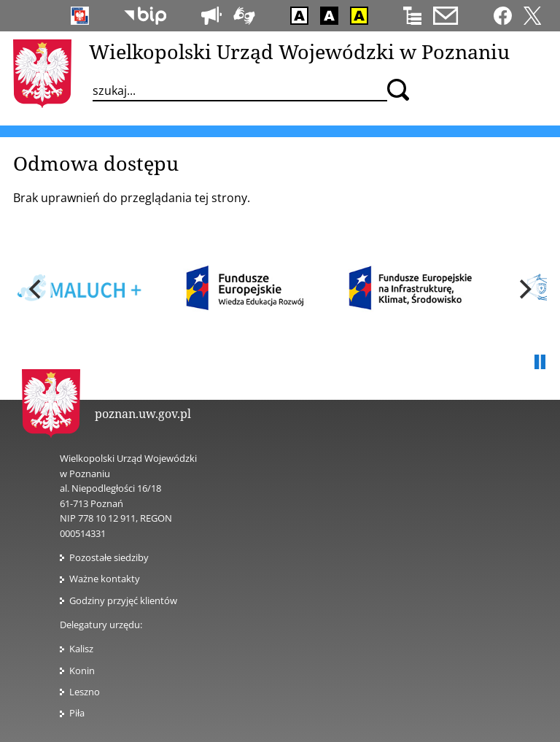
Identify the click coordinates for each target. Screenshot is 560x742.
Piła (77, 713)
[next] (524, 290)
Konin (82, 670)
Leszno (85, 692)
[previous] (36, 290)
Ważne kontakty (105, 579)
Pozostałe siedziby (109, 557)
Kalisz (81, 649)
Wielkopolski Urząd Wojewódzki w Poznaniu (299, 51)
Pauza (540, 363)
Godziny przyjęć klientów (123, 600)
